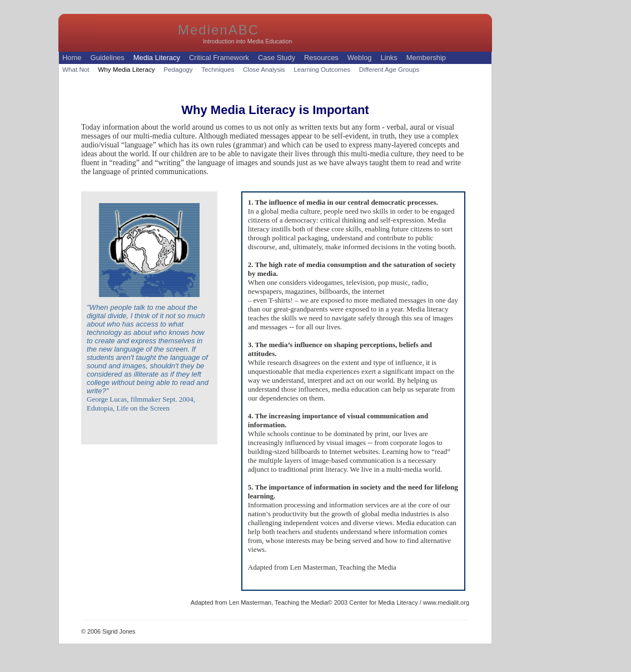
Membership (426, 58)
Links (389, 58)
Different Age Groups (389, 69)
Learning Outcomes (322, 69)
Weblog (360, 58)
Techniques (218, 69)
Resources (321, 58)
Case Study (277, 58)
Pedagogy (178, 69)
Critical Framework (219, 58)
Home (72, 58)
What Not (76, 69)
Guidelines (108, 58)
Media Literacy (157, 58)
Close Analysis (264, 69)
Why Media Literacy (126, 69)
